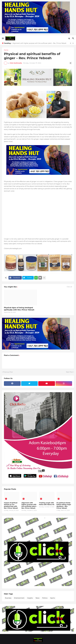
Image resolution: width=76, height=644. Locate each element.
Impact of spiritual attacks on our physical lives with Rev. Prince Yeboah (11, 505)
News (38, 598)
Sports (53, 598)
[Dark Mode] (69, 38)
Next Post (69, 372)
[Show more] (44, 278)
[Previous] (71, 43)
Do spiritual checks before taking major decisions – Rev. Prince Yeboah (64, 505)
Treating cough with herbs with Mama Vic (47, 504)
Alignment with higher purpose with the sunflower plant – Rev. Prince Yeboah (39, 43)
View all (69, 287)
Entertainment (19, 598)
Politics (45, 598)
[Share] (70, 63)
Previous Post (8, 372)
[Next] (73, 43)
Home (6, 50)
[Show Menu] (3, 38)
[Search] (73, 38)
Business (8, 598)
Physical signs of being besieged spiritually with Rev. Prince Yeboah (19, 309)
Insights (30, 598)
